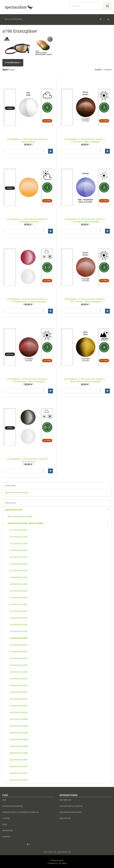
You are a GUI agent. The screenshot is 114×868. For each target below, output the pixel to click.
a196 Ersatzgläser (19, 638)
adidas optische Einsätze (17, 492)
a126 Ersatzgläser (19, 536)
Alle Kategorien (13, 19)
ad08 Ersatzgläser (19, 766)
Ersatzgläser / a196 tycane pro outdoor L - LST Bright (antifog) (28, 220)
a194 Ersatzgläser (19, 631)
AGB (4, 799)
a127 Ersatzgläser (19, 543)
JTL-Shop (62, 863)
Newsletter (65, 818)
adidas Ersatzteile (58, 509)
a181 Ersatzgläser (19, 590)
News (5, 824)
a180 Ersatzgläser (19, 584)
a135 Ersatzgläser (19, 557)
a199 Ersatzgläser (19, 658)
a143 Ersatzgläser (19, 563)
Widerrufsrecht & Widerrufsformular (21, 812)
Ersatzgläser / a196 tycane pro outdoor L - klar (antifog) (28, 140)
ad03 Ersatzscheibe (19, 732)
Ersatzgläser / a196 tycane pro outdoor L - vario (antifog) (28, 460)
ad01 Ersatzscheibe (19, 719)
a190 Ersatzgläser (19, 604)
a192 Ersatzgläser (19, 617)
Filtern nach (13, 63)
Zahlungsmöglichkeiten (71, 806)
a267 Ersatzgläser (19, 671)
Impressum (8, 830)
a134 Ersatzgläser (19, 550)
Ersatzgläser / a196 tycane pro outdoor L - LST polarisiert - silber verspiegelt (28, 380)
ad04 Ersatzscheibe (19, 739)
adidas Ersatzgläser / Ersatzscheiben (59, 522)
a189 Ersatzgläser (19, 597)
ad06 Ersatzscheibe (19, 752)
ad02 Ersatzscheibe (19, 725)
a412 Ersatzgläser (19, 698)
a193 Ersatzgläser (19, 624)
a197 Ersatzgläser (19, 644)
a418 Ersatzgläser (19, 705)
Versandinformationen (70, 812)
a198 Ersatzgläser (19, 651)
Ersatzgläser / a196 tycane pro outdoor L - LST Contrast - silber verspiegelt (85, 300)
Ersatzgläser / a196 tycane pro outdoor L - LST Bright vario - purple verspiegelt (28, 300)
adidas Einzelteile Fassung (20, 516)
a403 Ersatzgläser (19, 692)
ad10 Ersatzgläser (19, 779)
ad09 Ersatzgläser (19, 773)
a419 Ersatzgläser (19, 712)
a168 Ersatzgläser (19, 577)
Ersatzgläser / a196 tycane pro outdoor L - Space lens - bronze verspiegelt (85, 380)
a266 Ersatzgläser (19, 665)
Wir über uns (65, 799)
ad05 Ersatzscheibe (19, 746)
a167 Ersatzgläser (19, 570)
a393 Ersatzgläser (19, 678)
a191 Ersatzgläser (19, 611)
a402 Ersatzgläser (19, 685)
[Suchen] (87, 6)
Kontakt (6, 836)
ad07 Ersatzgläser (19, 759)
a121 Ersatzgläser (19, 530)
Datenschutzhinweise (13, 806)
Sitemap (6, 818)
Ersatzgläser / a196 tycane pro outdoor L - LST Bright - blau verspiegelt (85, 220)
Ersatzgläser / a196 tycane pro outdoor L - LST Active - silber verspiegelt (85, 140)
